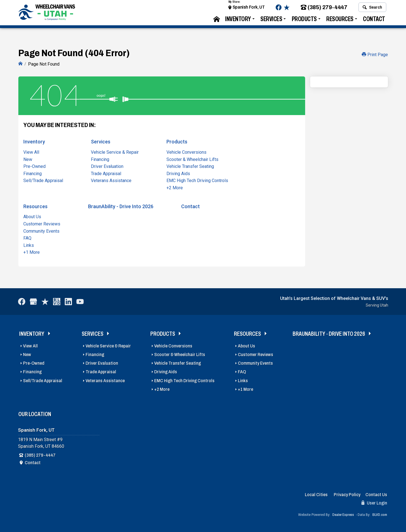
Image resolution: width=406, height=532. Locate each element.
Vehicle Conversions (186, 152)
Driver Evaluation (107, 166)
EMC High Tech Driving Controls (197, 180)
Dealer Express (343, 514)
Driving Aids (178, 173)
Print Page (375, 55)
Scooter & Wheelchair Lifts (192, 159)
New (28, 159)
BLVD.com (380, 514)
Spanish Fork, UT (249, 9)
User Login (374, 502)
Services (271, 21)
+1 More (32, 252)
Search (372, 9)
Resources (340, 21)
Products (304, 21)
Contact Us (376, 494)
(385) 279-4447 (324, 9)
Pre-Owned (34, 166)
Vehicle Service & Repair (115, 152)
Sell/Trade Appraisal (43, 180)
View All (31, 152)
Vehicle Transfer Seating (190, 166)
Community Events (41, 230)
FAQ (27, 238)
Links (29, 245)
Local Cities (316, 494)
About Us (32, 216)
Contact (374, 21)
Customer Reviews (42, 223)
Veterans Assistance (111, 180)
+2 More (175, 187)
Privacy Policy (347, 494)
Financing (33, 173)
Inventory (238, 21)
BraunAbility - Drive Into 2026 (121, 206)
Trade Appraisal (106, 173)
